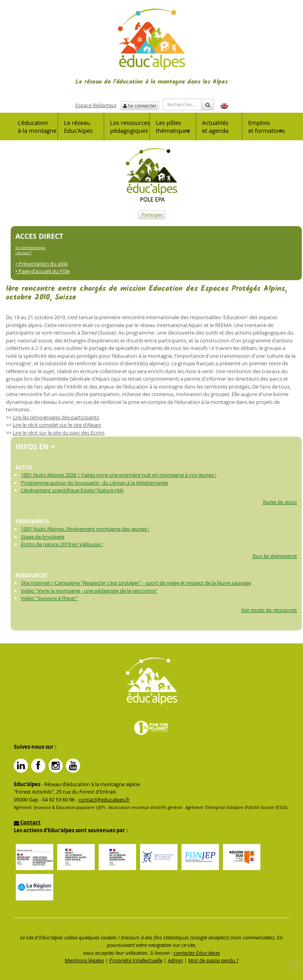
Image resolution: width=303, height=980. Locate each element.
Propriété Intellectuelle (136, 960)
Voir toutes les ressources (269, 610)
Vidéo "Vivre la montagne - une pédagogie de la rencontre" (89, 591)
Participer (152, 215)
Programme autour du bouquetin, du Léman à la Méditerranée (94, 483)
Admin (175, 960)
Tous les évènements (275, 556)
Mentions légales (84, 960)
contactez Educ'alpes (197, 953)
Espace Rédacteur (96, 105)
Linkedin (21, 766)
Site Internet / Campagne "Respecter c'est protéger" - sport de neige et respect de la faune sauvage (136, 583)
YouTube (73, 766)
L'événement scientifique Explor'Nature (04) (72, 490)
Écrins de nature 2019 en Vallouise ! (62, 544)
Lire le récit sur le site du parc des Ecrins (59, 433)
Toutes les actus (280, 502)
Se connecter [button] (140, 106)
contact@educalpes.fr (104, 800)
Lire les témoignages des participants (56, 417)
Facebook (38, 766)
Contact (27, 822)
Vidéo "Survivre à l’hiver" (50, 598)
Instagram (56, 766)
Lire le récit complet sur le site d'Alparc (57, 425)
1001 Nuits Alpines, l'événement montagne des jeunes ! (85, 529)
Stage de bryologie (43, 537)
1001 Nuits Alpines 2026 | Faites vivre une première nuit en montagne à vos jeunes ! (119, 475)
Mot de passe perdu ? (213, 960)
